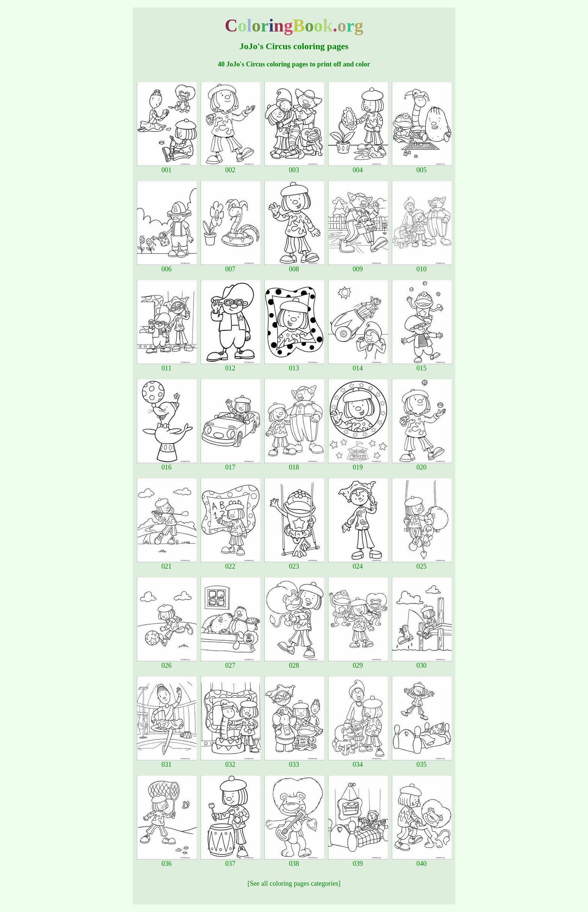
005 (422, 167)
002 (231, 167)
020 (422, 464)
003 (294, 167)
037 (231, 861)
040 (422, 861)
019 (358, 464)
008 (294, 266)
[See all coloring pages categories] (294, 883)
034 (358, 762)
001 (167, 167)
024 (358, 563)
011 (167, 365)
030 (422, 662)
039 (358, 861)
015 (422, 365)
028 (294, 662)
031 (167, 762)
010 (422, 266)
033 (294, 762)
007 (231, 266)
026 (167, 662)
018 (294, 464)
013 (294, 365)
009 (358, 266)
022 (231, 563)
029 (358, 662)
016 (167, 464)
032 (231, 762)
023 (294, 563)
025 (422, 563)
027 (231, 662)
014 (358, 365)
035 (422, 762)
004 (358, 167)
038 (294, 861)
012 (231, 365)
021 (167, 563)
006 (167, 266)
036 (167, 861)
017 (231, 464)
